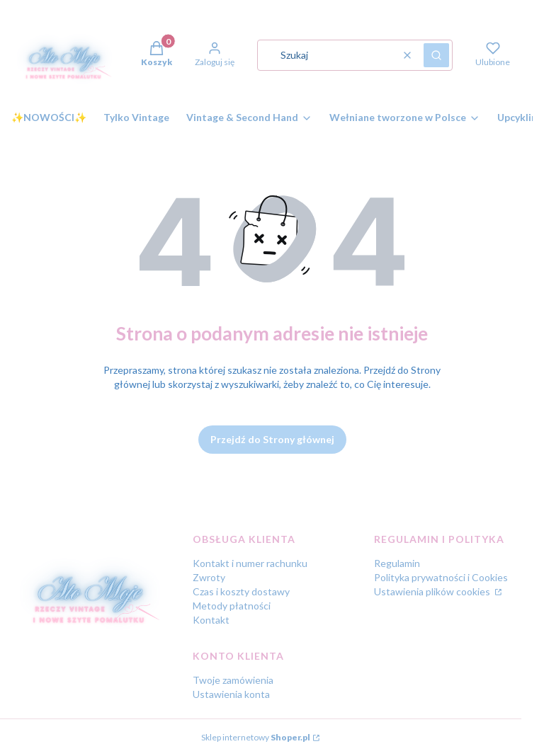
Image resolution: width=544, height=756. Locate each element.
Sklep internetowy (256, 737)
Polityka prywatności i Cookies (441, 577)
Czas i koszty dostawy (241, 591)
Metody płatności (232, 606)
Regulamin (397, 563)
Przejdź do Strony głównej (272, 439)
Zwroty (209, 577)
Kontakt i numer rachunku (250, 563)
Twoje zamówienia (233, 680)
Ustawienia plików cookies (433, 591)
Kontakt (211, 620)
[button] (436, 55)
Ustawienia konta (231, 694)
